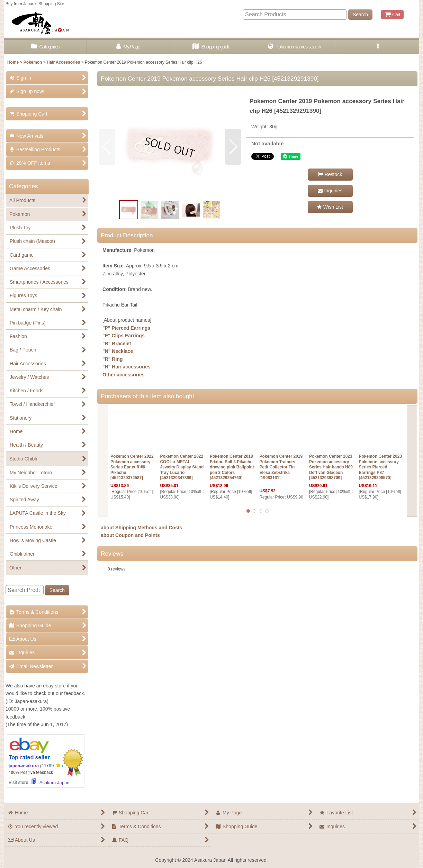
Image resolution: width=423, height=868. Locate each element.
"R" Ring (113, 359)
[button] (378, 47)
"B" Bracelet (117, 344)
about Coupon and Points (130, 535)
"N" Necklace (118, 351)
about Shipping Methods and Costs (141, 528)
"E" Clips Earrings (124, 336)
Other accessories (124, 375)
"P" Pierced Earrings (126, 328)
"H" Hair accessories (127, 367)
